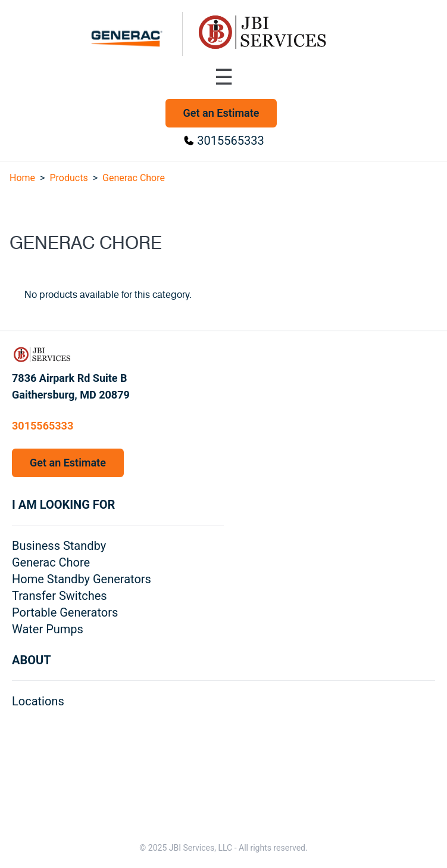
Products (68, 178)
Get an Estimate (221, 113)
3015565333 (230, 141)
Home (22, 178)
